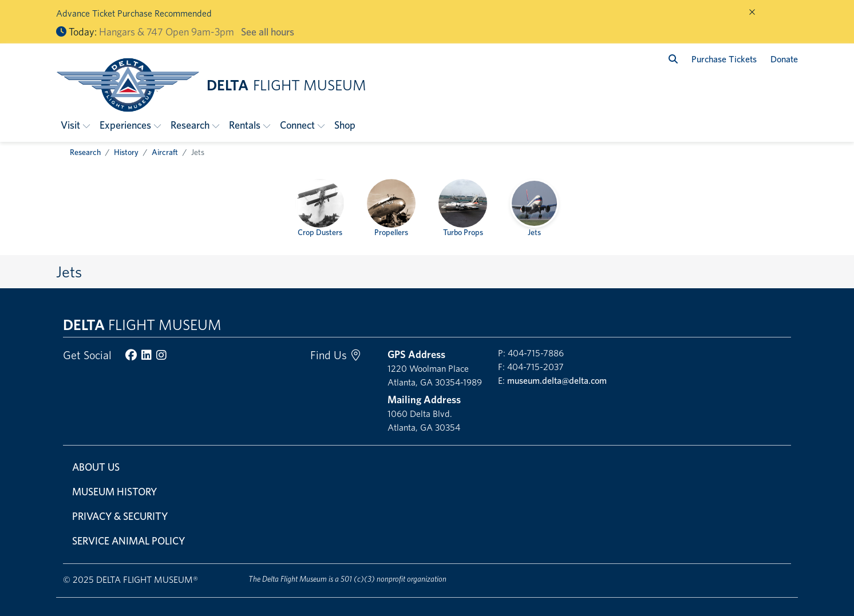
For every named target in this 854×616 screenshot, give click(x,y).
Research (85, 152)
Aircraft (165, 152)
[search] (673, 59)
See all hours (268, 32)
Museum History (114, 492)
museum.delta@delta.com (557, 381)
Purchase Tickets (724, 59)
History (126, 152)
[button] (76, 125)
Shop (345, 125)
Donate (784, 59)
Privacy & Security (120, 516)
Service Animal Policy (129, 541)
